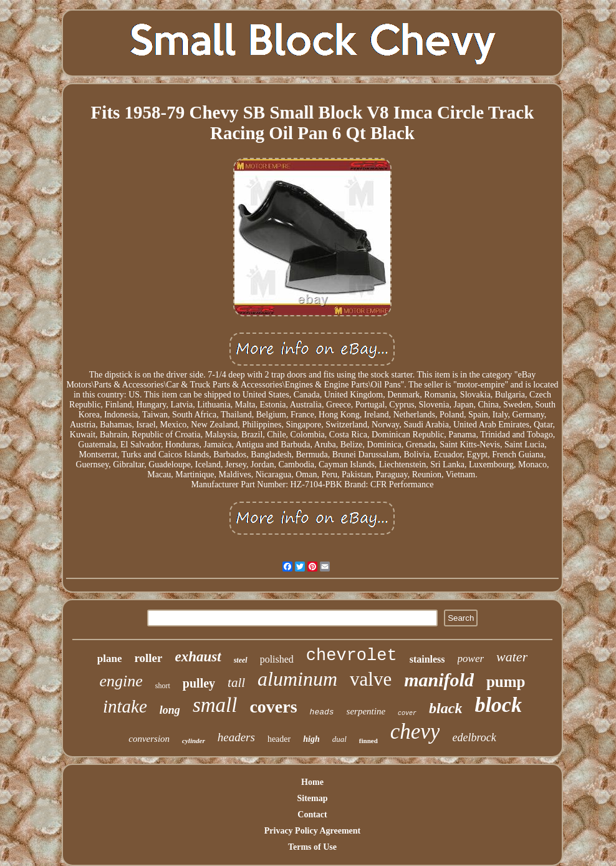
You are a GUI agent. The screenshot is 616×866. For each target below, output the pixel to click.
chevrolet (352, 656)
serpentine (366, 711)
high (311, 739)
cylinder (194, 741)
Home (312, 782)
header (279, 739)
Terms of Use (312, 847)
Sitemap (312, 798)
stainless (427, 659)
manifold (439, 680)
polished (277, 659)
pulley (199, 683)
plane (110, 659)
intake (125, 706)
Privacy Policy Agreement (312, 831)
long (170, 710)
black (445, 708)
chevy (415, 732)
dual (339, 739)
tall (236, 683)
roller (148, 658)
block (498, 705)
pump (506, 682)
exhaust (198, 657)
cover (407, 713)
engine (121, 681)
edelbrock (474, 737)
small (215, 705)
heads (322, 712)
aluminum (297, 679)
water (512, 657)
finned (368, 741)
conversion (149, 739)
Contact (312, 815)
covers (273, 707)
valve (371, 679)
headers (236, 737)
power (471, 659)
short (163, 686)
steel (241, 660)
